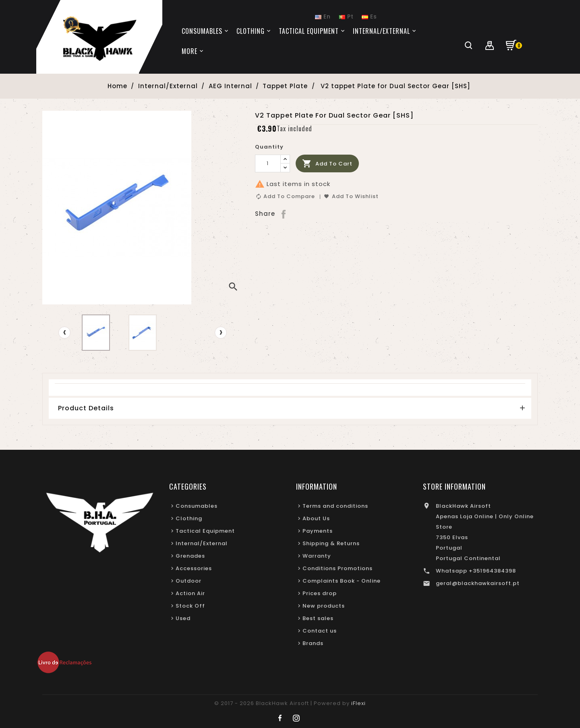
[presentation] (64, 333)
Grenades (190, 556)
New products (324, 606)
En (323, 17)
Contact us (320, 631)
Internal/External (202, 543)
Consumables (197, 506)
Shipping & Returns (331, 543)
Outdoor (188, 581)
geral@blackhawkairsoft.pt (478, 583)
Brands (313, 643)
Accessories (194, 568)
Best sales (318, 618)
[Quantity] (268, 163)
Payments (318, 531)
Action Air (190, 593)
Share (284, 214)
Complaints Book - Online (342, 581)
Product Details (86, 408)
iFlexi (358, 703)
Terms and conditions (335, 506)
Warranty (317, 556)
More (190, 51)
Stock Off (190, 606)
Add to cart (327, 164)
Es (369, 17)
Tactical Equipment (205, 531)
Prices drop (320, 593)
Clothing (189, 518)
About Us (316, 518)
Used (183, 618)
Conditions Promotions (338, 568)
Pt (346, 17)
